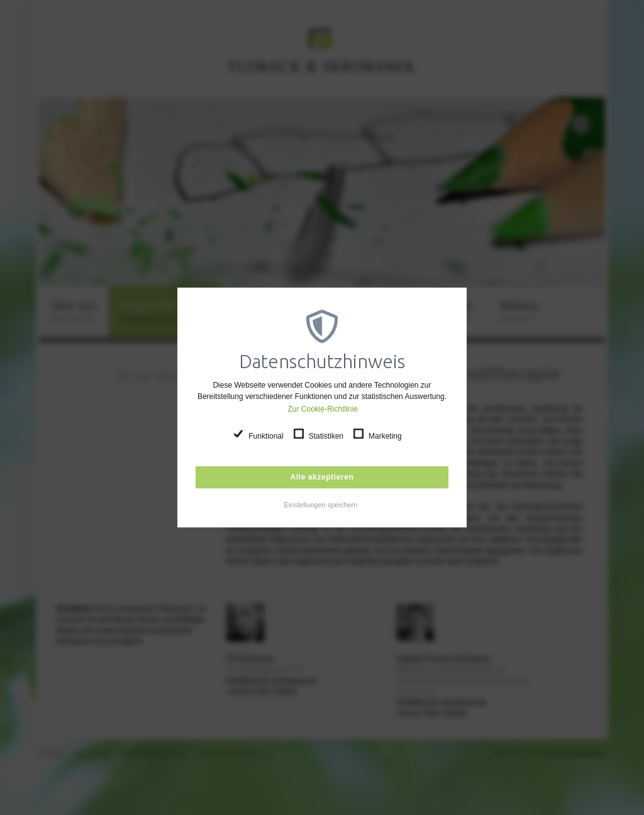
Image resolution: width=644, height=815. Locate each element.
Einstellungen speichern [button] (321, 505)
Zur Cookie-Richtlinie (323, 409)
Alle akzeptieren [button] (322, 477)
